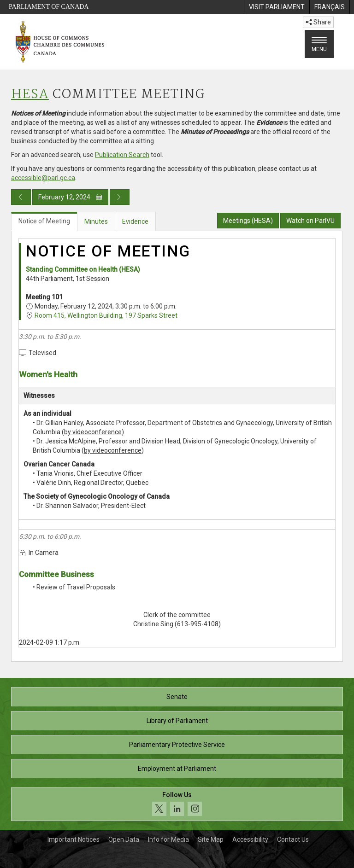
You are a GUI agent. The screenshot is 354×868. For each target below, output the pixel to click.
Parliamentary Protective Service (177, 745)
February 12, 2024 (70, 197)
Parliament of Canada (49, 7)
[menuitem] (277, 7)
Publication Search (122, 155)
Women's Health (48, 374)
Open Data (124, 839)
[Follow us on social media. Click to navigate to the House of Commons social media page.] (177, 804)
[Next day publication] (120, 197)
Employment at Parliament (177, 769)
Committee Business (56, 574)
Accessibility (250, 839)
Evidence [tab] (135, 221)
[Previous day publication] (21, 197)
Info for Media (168, 839)
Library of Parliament (177, 721)
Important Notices (74, 839)
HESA (30, 95)
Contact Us (293, 839)
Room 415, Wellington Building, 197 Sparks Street (106, 315)
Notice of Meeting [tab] (44, 221)
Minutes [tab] (96, 221)
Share (318, 22)
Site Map (211, 839)
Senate (177, 697)
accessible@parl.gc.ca (43, 178)
